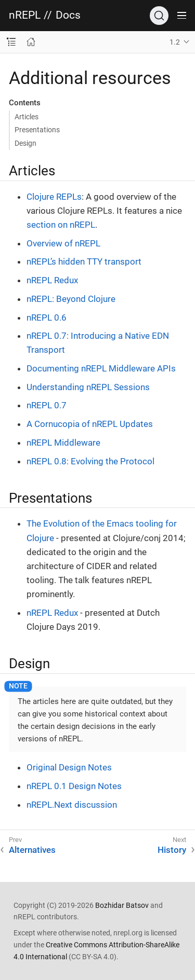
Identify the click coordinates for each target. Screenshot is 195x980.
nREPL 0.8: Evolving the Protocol (90, 461)
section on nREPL (61, 225)
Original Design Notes (69, 767)
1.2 (175, 42)
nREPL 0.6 (47, 318)
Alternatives (32, 850)
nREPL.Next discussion (72, 805)
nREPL (25, 15)
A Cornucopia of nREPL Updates (90, 424)
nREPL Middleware (63, 443)
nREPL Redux (52, 280)
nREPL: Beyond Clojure (71, 299)
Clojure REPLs (54, 197)
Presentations (37, 130)
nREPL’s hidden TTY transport (84, 261)
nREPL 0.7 (47, 405)
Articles (27, 117)
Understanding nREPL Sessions (88, 387)
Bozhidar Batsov (122, 905)
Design (25, 143)
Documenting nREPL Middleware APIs (101, 368)
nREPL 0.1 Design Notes (74, 786)
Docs (68, 15)
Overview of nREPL (63, 243)
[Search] (159, 16)
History (172, 850)
